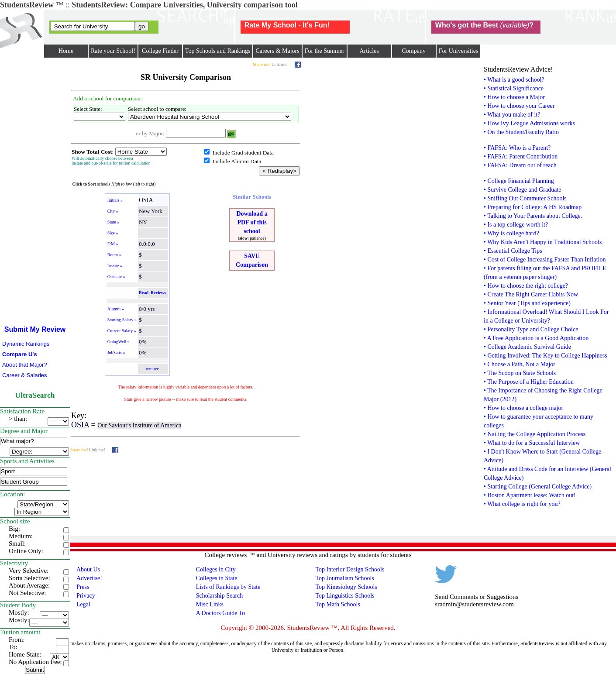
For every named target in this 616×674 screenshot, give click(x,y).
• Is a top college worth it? (516, 225)
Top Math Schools (337, 604)
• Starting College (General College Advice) (538, 487)
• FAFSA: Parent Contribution (521, 156)
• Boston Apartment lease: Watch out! (530, 495)
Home (66, 51)
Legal (83, 604)
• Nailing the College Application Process (535, 434)
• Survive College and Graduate (523, 190)
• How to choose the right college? (526, 286)
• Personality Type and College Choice (531, 329)
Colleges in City (216, 569)
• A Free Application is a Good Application (536, 338)
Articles (369, 51)
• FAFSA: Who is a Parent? (517, 148)
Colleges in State (217, 578)
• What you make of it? (512, 115)
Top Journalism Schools (344, 578)
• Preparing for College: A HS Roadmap (533, 207)
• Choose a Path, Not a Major (520, 364)
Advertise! (89, 578)
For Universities (459, 51)
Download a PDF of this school (252, 222)
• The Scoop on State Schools (520, 373)
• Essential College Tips (513, 251)
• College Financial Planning (519, 181)
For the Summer (325, 51)
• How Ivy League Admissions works (529, 123)
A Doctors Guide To (221, 613)
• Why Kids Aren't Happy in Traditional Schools (543, 242)
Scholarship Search (220, 596)
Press (83, 587)
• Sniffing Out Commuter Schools (525, 198)
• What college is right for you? (522, 504)
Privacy (86, 596)
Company (413, 51)
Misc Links (210, 604)
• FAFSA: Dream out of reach (520, 165)
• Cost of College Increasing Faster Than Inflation (545, 260)
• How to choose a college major (523, 408)
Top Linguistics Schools (345, 596)
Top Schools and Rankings (218, 51)
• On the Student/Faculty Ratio (521, 132)
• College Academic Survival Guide (527, 347)
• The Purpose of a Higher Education (529, 382)
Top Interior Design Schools (350, 569)
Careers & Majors (277, 51)
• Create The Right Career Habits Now (531, 294)
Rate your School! (113, 51)
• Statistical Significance (514, 88)
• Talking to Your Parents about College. (533, 216)
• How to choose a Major (514, 97)
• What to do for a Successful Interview (532, 443)
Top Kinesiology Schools (346, 587)
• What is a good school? (514, 80)
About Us (88, 569)
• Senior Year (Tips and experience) (527, 303)
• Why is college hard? (511, 233)
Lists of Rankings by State (228, 587)
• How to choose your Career (519, 106)
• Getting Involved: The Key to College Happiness (545, 356)
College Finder (160, 51)
